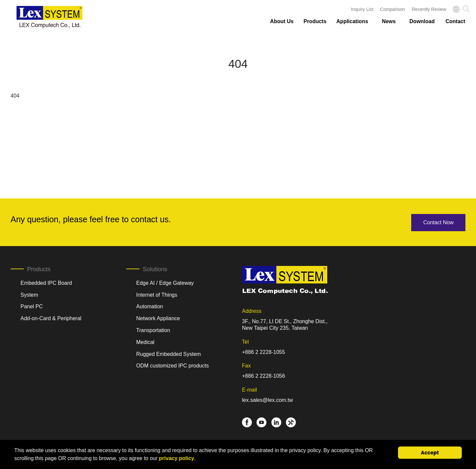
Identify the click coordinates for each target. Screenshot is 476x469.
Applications (352, 21)
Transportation (153, 330)
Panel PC (32, 306)
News (389, 21)
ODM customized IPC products (173, 365)
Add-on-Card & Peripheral (51, 318)
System (29, 294)
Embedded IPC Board (46, 282)
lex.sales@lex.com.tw (267, 399)
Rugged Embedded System (169, 353)
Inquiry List (362, 9)
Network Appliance (158, 318)
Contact (456, 21)
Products (315, 21)
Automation (150, 306)
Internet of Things (157, 294)
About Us (282, 21)
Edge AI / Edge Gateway (165, 282)
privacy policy (177, 458)
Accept (430, 453)
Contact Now (438, 222)
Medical (145, 341)
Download (422, 21)
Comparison (393, 9)
